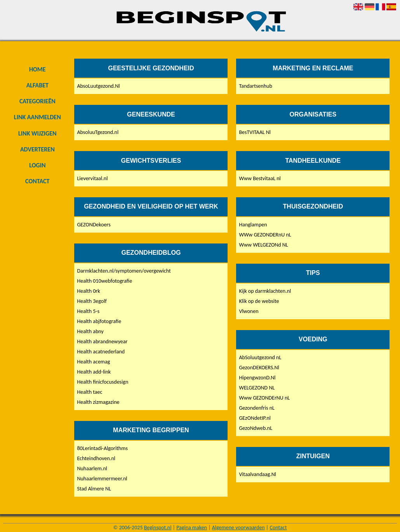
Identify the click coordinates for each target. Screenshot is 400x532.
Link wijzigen (37, 133)
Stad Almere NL (94, 489)
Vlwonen (249, 311)
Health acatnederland (101, 352)
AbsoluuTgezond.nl (98, 132)
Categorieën (37, 101)
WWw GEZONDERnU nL (265, 235)
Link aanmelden (37, 117)
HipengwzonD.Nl (257, 378)
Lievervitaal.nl (92, 178)
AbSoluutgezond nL (260, 357)
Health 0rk (88, 291)
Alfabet (37, 85)
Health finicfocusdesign (103, 382)
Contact (37, 181)
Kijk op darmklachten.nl (265, 291)
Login (37, 165)
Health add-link (94, 372)
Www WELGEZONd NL (263, 245)
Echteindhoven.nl (96, 458)
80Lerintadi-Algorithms (102, 448)
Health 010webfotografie (104, 281)
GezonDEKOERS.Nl (259, 368)
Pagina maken (192, 528)
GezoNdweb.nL (256, 428)
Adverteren (37, 149)
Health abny (90, 331)
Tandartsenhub (255, 86)
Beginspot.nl (158, 528)
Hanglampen (253, 225)
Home (37, 69)
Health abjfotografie (99, 321)
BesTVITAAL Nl (255, 132)
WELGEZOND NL (257, 388)
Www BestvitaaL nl (260, 178)
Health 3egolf (92, 301)
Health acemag (93, 362)
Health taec (90, 392)
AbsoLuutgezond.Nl (98, 86)
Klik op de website (259, 301)
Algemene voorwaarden (238, 528)
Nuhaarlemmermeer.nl (102, 479)
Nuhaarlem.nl (92, 469)
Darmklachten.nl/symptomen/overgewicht (124, 271)
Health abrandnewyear (102, 342)
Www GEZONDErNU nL (264, 398)
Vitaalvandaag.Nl (257, 474)
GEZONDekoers (94, 225)
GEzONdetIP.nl (255, 418)
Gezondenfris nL (257, 408)
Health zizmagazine (98, 402)
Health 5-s (88, 311)
